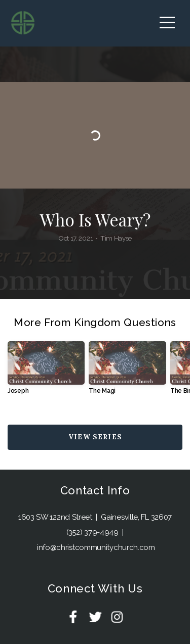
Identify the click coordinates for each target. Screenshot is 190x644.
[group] (46, 372)
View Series (95, 437)
